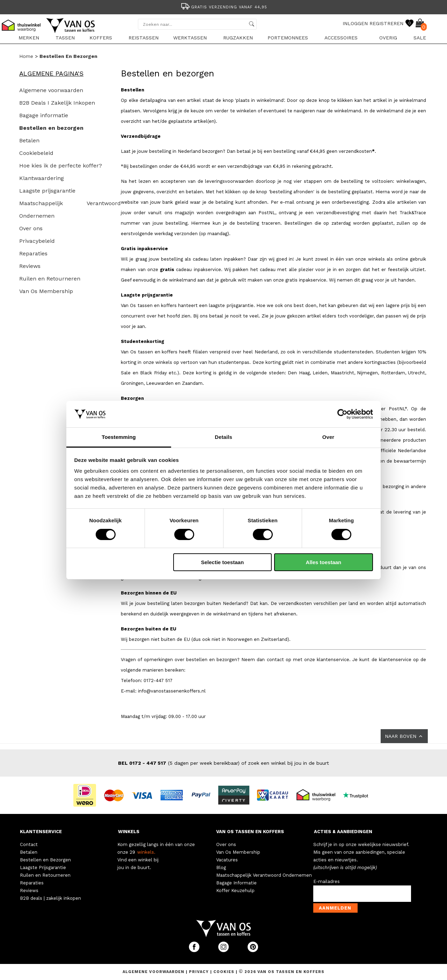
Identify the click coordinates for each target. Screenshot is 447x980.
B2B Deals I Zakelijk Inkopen (57, 103)
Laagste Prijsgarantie (43, 867)
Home (26, 56)
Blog (221, 867)
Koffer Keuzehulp (235, 891)
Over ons (31, 228)
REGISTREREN (386, 23)
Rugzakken (238, 38)
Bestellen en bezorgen (68, 56)
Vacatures (227, 860)
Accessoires (341, 38)
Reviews (30, 266)
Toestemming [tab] (119, 437)
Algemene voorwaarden (51, 90)
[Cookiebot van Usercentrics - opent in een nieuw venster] (342, 414)
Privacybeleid (37, 241)
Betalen (29, 140)
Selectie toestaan (223, 562)
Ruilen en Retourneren (50, 279)
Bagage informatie (44, 115)
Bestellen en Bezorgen (45, 860)
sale (420, 38)
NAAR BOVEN (404, 736)
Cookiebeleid (36, 153)
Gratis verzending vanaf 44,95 (224, 7)
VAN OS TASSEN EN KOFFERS (250, 832)
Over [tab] (328, 437)
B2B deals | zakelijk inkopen (50, 898)
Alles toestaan (324, 562)
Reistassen (144, 38)
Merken (29, 38)
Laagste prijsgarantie (47, 191)
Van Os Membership (46, 291)
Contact (29, 844)
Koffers (101, 38)
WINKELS (129, 832)
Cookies (224, 972)
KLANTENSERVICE (41, 832)
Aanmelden (335, 908)
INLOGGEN (355, 23)
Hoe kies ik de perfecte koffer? (61, 166)
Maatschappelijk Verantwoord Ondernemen (264, 875)
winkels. (146, 852)
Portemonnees (288, 38)
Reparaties (33, 253)
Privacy (200, 972)
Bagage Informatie (236, 883)
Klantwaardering (42, 178)
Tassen (65, 38)
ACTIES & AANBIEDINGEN (343, 832)
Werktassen (190, 38)
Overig (388, 38)
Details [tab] (223, 437)
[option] (223, 6)
